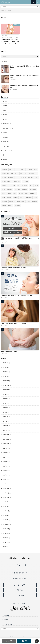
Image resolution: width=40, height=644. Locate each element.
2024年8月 (5, 453)
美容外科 (5, 133)
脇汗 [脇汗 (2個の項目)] (29, 202)
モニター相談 (20, 595)
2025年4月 (5, 417)
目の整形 (5, 119)
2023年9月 (5, 502)
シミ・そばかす (7, 146)
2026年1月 (5, 376)
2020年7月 (5, 542)
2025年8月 (5, 399)
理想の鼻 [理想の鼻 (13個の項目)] (33, 194)
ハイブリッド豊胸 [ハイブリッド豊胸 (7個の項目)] (21, 178)
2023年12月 (6, 488)
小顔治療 (5, 115)
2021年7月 (5, 520)
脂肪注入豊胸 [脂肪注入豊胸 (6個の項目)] (21, 202)
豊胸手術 (5, 106)
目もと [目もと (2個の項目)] (9, 198)
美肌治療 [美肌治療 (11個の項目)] (5, 202)
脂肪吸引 (5, 110)
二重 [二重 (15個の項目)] (4, 190)
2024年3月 (5, 475)
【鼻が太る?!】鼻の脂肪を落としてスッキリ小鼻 (14, 324)
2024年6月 (5, 462)
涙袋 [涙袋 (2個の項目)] (27, 194)
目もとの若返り (7, 124)
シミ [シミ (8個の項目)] (36, 170)
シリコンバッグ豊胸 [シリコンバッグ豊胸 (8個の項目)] (8, 174)
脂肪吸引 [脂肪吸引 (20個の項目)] (12, 202)
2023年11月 (6, 493)
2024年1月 (5, 484)
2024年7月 (5, 457)
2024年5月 (5, 466)
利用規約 (6, 620)
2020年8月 (5, 538)
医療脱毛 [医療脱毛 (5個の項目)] (25, 190)
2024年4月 (5, 471)
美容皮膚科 (6, 137)
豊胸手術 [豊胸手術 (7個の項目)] (35, 202)
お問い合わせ (20, 590)
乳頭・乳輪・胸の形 (8, 128)
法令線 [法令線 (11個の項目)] (21, 194)
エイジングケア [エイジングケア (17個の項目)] (20, 170)
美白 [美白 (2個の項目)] (36, 198)
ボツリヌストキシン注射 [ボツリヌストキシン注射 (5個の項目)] (9, 186)
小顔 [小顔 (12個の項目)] (10, 194)
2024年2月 (5, 480)
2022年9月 (5, 515)
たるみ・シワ (6, 142)
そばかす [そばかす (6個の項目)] (5, 170)
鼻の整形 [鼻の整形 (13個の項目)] (18, 206)
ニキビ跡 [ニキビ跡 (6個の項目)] (11, 178)
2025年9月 (5, 394)
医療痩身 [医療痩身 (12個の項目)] (18, 190)
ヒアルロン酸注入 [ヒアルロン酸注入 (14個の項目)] (7, 182)
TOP (37, 641)
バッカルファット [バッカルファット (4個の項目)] (33, 178)
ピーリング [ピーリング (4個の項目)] (18, 182)
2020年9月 (5, 533)
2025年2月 (5, 426)
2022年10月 (6, 511)
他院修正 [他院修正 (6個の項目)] (10, 190)
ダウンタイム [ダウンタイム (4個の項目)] (33, 174)
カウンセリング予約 (20, 585)
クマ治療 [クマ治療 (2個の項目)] (30, 170)
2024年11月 (6, 439)
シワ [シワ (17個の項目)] (17, 174)
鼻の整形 (5, 101)
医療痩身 (16, 25)
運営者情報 (6, 615)
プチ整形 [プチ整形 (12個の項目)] (26, 182)
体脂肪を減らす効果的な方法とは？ (10, 351)
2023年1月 (5, 506)
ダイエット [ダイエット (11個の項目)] (24, 174)
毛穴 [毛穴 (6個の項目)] (15, 194)
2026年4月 (5, 363)
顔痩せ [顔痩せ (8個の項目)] (4, 206)
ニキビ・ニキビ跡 (7, 151)
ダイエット (15, 37)
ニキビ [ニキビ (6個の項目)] (4, 178)
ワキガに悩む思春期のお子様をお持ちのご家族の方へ (15, 268)
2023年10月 (6, 497)
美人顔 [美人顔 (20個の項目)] (22, 198)
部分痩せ (5, 37)
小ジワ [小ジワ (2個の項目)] (4, 194)
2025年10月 (6, 390)
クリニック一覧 (21, 565)
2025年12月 (6, 381)
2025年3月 (5, 421)
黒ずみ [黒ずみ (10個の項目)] (11, 206)
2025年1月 (5, 430)
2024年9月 (5, 448)
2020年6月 (5, 547)
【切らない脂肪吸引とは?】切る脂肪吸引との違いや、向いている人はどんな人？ (10, 41)
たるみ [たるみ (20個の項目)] (12, 170)
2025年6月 (5, 408)
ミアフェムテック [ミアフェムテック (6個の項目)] (23, 186)
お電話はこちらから (21, 573)
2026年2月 (5, 372)
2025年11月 (6, 385)
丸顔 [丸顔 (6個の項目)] (37, 186)
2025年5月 (5, 412)
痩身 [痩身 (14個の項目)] (4, 198)
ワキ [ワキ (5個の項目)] (31, 186)
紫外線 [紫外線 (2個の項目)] (16, 198)
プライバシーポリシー (9, 624)
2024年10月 (6, 444)
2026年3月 (5, 367)
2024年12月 (6, 435)
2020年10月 (6, 529)
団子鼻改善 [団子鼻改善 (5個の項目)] (33, 190)
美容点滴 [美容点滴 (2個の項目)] (29, 198)
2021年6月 (5, 524)
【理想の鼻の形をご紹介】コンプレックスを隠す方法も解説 (16, 296)
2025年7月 (5, 403)
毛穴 (4, 155)
